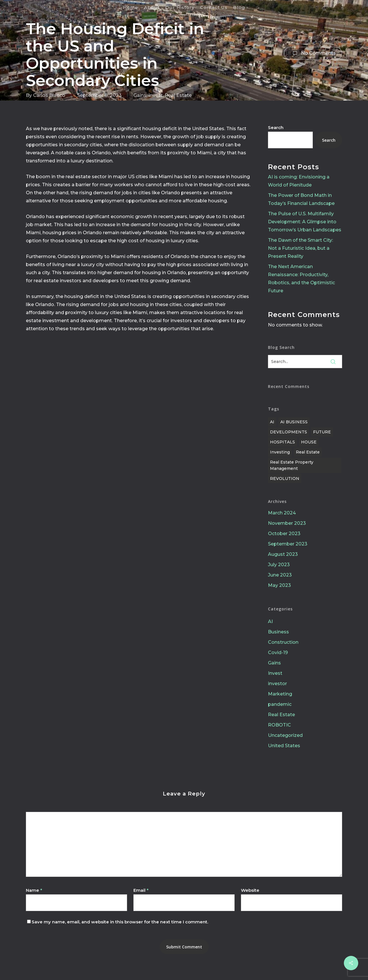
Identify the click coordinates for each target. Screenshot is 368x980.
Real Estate (178, 95)
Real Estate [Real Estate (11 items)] (308, 452)
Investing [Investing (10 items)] (280, 452)
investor (277, 684)
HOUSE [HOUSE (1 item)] (309, 442)
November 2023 (287, 523)
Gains (140, 95)
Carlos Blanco (49, 95)
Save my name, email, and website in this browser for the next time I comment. (120, 922)
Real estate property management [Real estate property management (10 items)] (292, 465)
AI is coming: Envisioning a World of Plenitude (299, 181)
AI (270, 621)
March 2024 (282, 513)
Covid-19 (278, 653)
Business (278, 632)
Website (250, 890)
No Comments (313, 53)
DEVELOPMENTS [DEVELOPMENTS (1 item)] (289, 432)
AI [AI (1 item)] (272, 422)
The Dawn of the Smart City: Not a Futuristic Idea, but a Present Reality (300, 248)
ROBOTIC (279, 725)
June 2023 (280, 575)
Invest (156, 95)
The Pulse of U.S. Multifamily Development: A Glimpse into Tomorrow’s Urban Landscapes (305, 222)
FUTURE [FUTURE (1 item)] (322, 432)
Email (141, 890)
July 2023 (279, 565)
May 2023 (279, 585)
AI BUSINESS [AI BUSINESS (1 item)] (294, 422)
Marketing (280, 694)
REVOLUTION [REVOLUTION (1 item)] (285, 479)
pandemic (280, 704)
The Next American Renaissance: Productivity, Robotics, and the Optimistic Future (301, 279)
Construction (283, 642)
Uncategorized (285, 735)
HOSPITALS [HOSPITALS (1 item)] (282, 442)
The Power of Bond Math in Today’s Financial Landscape (301, 199)
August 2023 (283, 554)
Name (34, 890)
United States (284, 746)
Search (276, 127)
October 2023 (284, 534)
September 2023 (288, 544)
